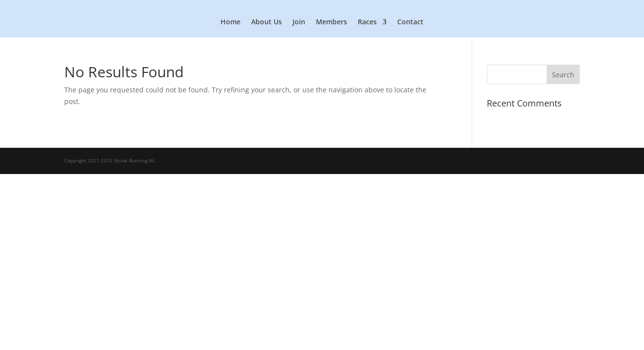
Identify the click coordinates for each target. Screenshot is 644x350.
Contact (410, 22)
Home (230, 22)
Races (367, 22)
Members (331, 22)
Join (299, 22)
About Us (267, 22)
